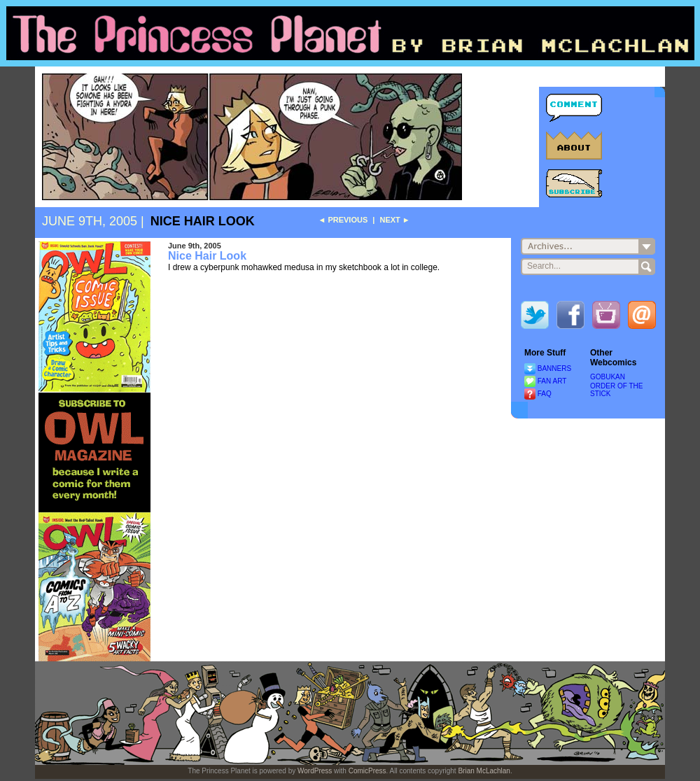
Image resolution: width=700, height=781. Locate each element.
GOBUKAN (608, 377)
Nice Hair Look (203, 221)
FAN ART (552, 381)
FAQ (545, 394)
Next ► (394, 220)
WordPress (315, 771)
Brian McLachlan (484, 771)
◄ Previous (343, 220)
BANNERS (554, 368)
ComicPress (367, 771)
